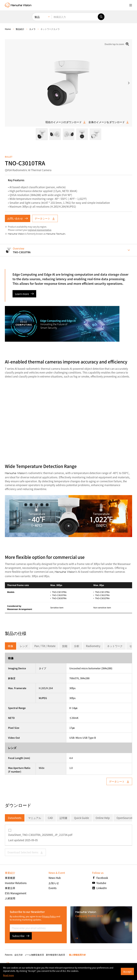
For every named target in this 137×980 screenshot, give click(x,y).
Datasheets (15, 818)
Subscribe (21, 936)
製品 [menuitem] (37, 17)
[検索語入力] (75, 17)
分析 (77, 646)
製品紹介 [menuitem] (20, 29)
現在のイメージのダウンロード (66, 122)
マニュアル (35, 818)
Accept (127, 972)
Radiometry (93, 646)
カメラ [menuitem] (32, 29)
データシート (45, 218)
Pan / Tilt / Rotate (45, 646)
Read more (8, 975)
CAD (50, 818)
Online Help (103, 818)
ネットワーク (115, 646)
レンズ (24, 646)
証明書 (63, 818)
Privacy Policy (49, 916)
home (8, 29)
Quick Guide (81, 818)
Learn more (24, 294)
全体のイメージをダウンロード (109, 122)
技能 (65, 646)
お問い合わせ (18, 218)
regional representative (40, 230)
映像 (11, 646)
